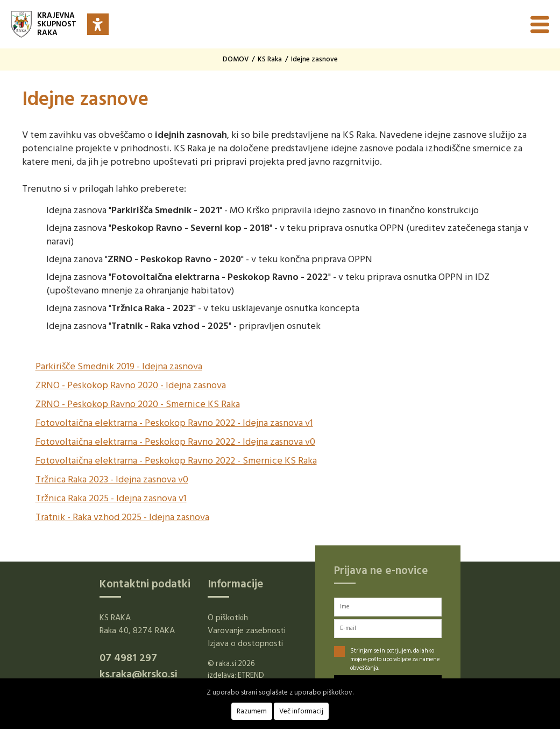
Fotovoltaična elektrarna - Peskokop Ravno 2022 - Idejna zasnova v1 (174, 423)
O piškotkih (228, 618)
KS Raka (270, 59)
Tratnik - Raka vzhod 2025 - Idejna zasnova (122, 517)
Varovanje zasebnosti (247, 630)
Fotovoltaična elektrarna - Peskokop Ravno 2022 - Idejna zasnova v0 (175, 442)
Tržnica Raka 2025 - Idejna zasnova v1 (111, 498)
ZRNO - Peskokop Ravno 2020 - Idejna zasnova (131, 385)
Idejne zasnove (314, 59)
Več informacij (301, 711)
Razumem (252, 711)
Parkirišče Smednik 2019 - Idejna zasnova (119, 366)
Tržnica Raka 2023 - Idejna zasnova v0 (112, 479)
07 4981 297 (128, 658)
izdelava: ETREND (236, 675)
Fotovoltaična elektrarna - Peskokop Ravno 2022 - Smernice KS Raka (176, 461)
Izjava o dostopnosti (245, 643)
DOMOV (236, 59)
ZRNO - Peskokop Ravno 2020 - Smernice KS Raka (138, 404)
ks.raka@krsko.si (139, 674)
